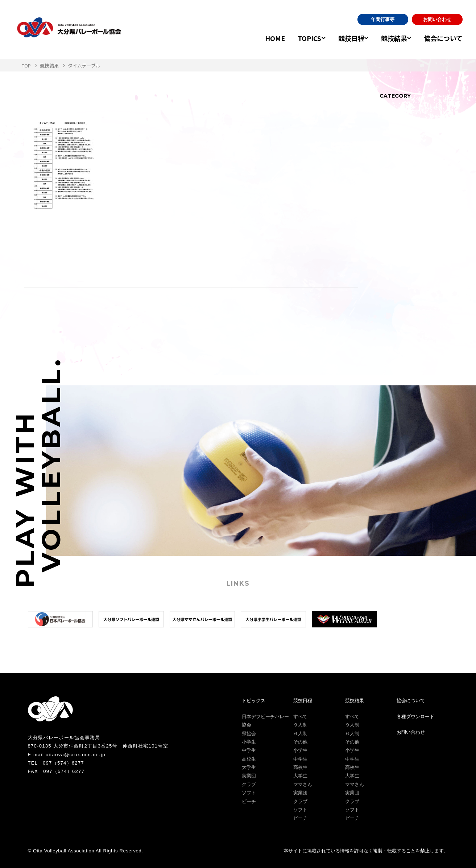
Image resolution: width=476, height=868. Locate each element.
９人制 (300, 725)
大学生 (249, 767)
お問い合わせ (437, 19)
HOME (262, 38)
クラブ (249, 784)
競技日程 (343, 38)
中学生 (249, 750)
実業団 (249, 776)
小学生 (249, 742)
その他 (300, 742)
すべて (300, 716)
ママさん (303, 784)
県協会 (249, 734)
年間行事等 (383, 19)
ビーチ (249, 801)
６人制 (300, 734)
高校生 (249, 759)
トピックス (254, 701)
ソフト (249, 793)
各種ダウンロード (415, 716)
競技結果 (390, 38)
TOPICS (297, 38)
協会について (443, 38)
